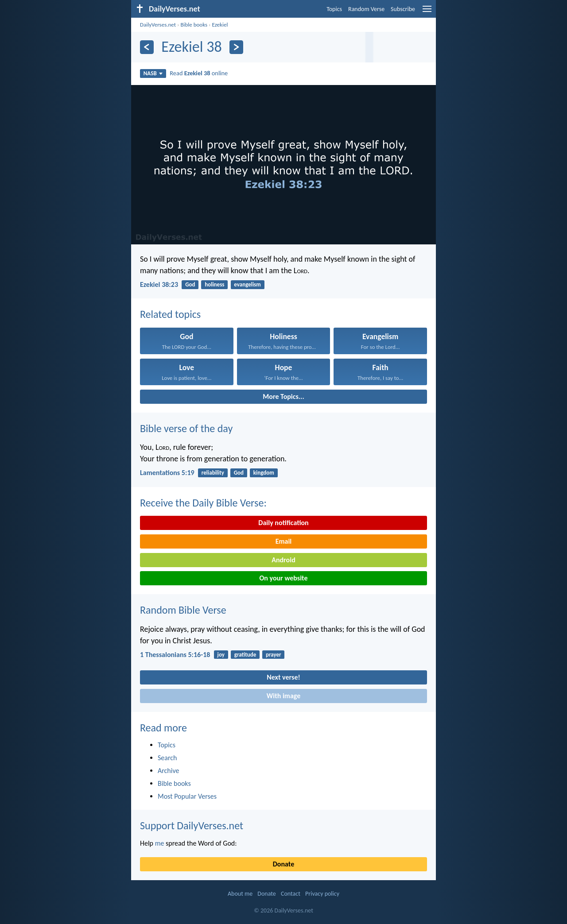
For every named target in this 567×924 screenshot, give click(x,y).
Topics (334, 9)
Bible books (194, 25)
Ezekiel (220, 25)
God (190, 284)
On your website (284, 578)
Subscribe (403, 9)
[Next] (236, 47)
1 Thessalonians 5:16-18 (175, 655)
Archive (168, 771)
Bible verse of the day (186, 428)
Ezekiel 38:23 (159, 284)
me (160, 843)
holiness (214, 284)
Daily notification (283, 523)
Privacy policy (322, 894)
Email (284, 541)
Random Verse (366, 9)
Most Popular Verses (187, 796)
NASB (153, 73)
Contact (291, 894)
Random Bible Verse (183, 610)
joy (221, 655)
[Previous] (147, 47)
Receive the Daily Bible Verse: (203, 503)
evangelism (247, 284)
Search (167, 758)
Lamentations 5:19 (167, 473)
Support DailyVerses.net (192, 825)
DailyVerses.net (158, 25)
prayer (274, 655)
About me (240, 894)
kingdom (264, 473)
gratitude (245, 655)
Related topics (170, 314)
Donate (283, 864)
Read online (199, 73)
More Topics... (283, 396)
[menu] (427, 12)
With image (284, 696)
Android (283, 560)
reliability (213, 473)
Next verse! (283, 677)
